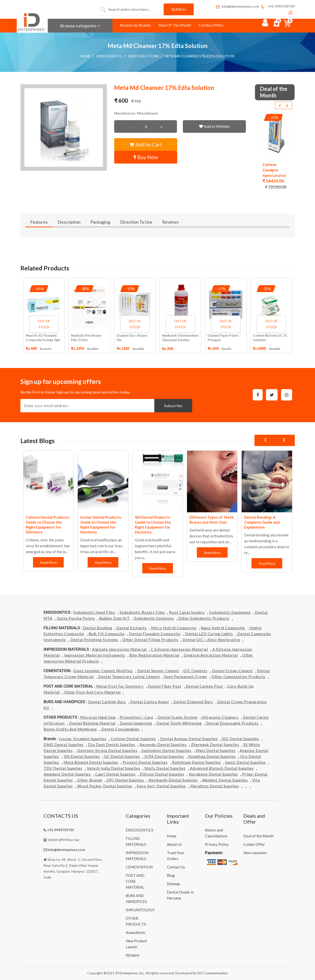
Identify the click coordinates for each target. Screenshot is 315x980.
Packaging (100, 222)
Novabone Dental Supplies (213, 774)
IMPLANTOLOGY (140, 910)
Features (39, 222)
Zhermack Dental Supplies (215, 745)
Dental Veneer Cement (158, 671)
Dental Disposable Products (232, 723)
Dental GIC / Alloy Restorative (212, 640)
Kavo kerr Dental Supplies (161, 786)
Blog (171, 875)
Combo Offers (211, 25)
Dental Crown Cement (232, 671)
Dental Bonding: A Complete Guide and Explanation (262, 522)
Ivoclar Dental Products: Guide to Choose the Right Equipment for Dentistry (101, 525)
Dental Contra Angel (150, 702)
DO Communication (213, 973)
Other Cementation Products (238, 677)
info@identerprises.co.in (237, 6)
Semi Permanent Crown (186, 677)
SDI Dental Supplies (241, 739)
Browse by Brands (135, 25)
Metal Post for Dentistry (120, 686)
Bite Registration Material (154, 655)
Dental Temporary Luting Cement (129, 677)
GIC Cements (195, 671)
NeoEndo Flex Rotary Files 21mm (86, 338)
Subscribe (173, 406)
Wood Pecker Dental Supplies (105, 786)
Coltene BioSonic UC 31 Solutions (270, 338)
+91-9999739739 (277, 6)
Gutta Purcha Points (76, 618)
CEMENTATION (139, 867)
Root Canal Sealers (187, 612)
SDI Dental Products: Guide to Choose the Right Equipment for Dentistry (153, 525)
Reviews (170, 222)
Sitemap (173, 884)
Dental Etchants (132, 628)
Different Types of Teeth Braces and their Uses (212, 520)
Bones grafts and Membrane (70, 729)
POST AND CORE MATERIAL (135, 881)
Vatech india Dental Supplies (114, 768)
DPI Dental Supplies (125, 780)
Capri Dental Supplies (115, 774)
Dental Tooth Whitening (179, 723)
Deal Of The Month (175, 25)
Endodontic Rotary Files (142, 612)
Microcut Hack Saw (98, 717)
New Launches (255, 853)
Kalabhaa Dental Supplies (212, 756)
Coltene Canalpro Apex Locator (274, 170)
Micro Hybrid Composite (174, 628)
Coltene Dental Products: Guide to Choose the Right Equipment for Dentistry (48, 525)
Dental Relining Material (92, 723)
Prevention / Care (137, 717)
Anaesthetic (136, 932)
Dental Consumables (120, 729)
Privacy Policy (217, 844)
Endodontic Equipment (230, 612)
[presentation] (280, 105)
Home (86, 56)
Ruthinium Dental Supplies (197, 762)
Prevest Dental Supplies (145, 762)
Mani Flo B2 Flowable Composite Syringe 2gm (43, 338)
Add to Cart (146, 144)
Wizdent (133, 955)
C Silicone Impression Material (179, 649)
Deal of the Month (259, 836)
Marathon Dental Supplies (215, 786)
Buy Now (146, 157)
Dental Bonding (98, 628)
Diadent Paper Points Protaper (223, 338)
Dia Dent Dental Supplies (112, 745)
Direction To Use (136, 222)
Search (179, 9)
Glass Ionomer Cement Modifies (103, 671)
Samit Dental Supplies (245, 762)
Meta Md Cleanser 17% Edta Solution (200, 56)
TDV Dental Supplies (63, 768)
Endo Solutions (144, 56)
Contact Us (176, 867)
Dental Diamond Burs (193, 702)
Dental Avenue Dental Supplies (189, 739)
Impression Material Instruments (95, 655)
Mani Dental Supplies (216, 750)
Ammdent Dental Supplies (67, 774)
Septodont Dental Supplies (167, 750)
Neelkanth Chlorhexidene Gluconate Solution (180, 338)
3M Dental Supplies (82, 756)
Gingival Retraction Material (211, 655)
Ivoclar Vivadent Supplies (83, 739)
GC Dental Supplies (122, 756)
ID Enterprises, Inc (130, 973)
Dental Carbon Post (204, 686)
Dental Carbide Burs (107, 702)
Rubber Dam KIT (114, 618)
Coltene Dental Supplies (133, 739)
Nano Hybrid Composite (223, 628)
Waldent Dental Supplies (225, 780)
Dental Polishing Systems (94, 640)
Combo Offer (254, 844)
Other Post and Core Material (92, 692)
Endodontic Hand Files (94, 612)
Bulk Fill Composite (107, 634)
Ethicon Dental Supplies (162, 774)
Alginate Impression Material (119, 649)
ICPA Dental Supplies (164, 756)
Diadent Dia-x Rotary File (132, 338)
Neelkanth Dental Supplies (173, 780)
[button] (64, 127)
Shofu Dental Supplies (165, 768)
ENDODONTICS (109, 56)
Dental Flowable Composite (155, 634)
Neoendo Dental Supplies (163, 745)
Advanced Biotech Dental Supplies (222, 768)
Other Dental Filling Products (150, 640)
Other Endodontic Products (204, 618)
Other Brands (90, 780)
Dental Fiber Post (165, 686)
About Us (174, 844)
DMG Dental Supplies (64, 745)
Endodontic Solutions (154, 618)
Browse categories (80, 26)
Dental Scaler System (178, 717)
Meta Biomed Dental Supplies (91, 762)
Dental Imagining (136, 723)
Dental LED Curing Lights (209, 634)
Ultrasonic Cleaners (220, 717)
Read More (48, 562)
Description (69, 222)
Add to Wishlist (214, 126)
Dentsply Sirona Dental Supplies (107, 750)
